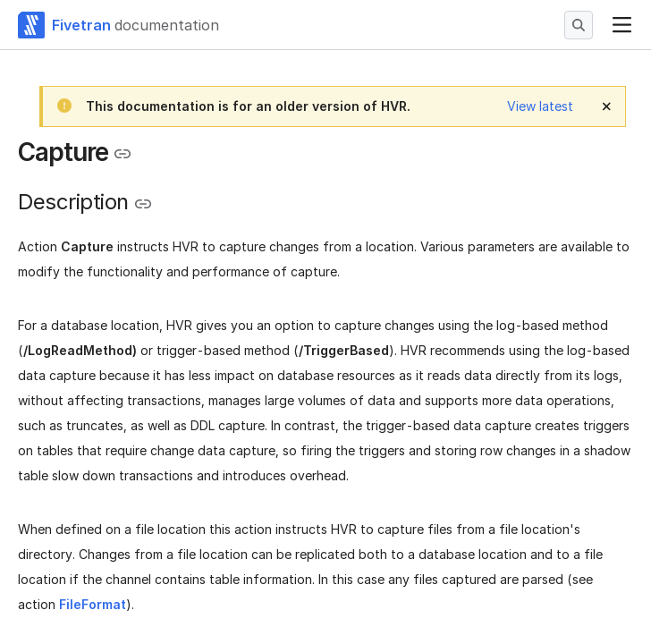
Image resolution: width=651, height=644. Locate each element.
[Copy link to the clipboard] (123, 154)
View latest (540, 106)
